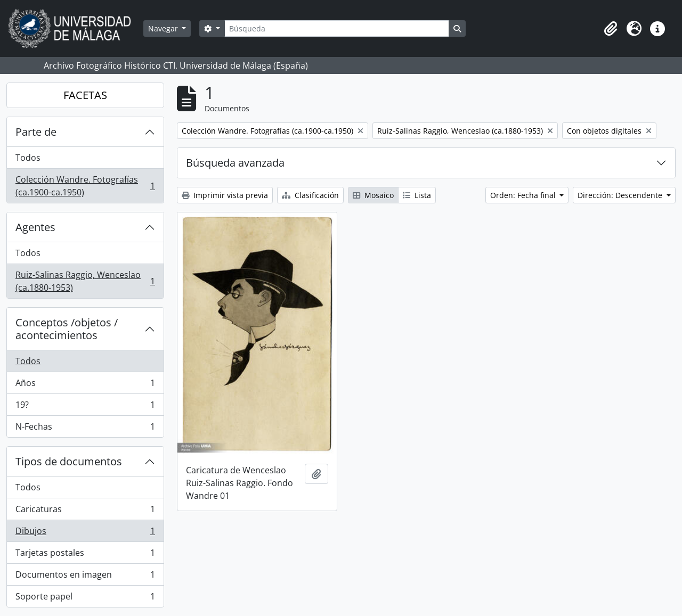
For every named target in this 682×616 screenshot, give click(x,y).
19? (85, 407)
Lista (417, 195)
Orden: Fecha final (524, 195)
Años (85, 385)
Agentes (35, 227)
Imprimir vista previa (225, 195)
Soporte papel (85, 598)
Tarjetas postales (85, 555)
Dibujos (85, 533)
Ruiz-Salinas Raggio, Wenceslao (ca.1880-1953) (85, 281)
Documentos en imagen (85, 577)
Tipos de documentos (69, 461)
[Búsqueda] (337, 28)
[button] (611, 29)
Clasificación (310, 195)
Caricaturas (85, 511)
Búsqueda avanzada (235, 163)
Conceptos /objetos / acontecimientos (67, 329)
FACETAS (85, 95)
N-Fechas (85, 429)
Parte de (36, 132)
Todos (28, 158)
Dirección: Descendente (621, 195)
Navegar (164, 28)
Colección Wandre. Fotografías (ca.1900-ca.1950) (85, 186)
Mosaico (373, 195)
